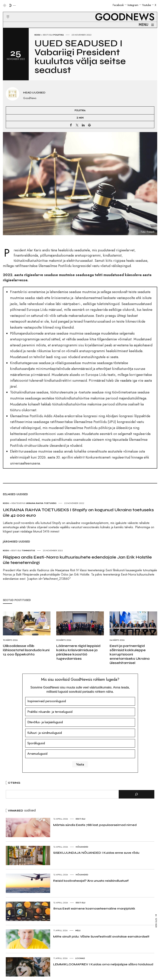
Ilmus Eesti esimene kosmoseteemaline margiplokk (94, 908)
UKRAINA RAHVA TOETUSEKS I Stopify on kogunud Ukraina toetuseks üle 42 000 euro (78, 513)
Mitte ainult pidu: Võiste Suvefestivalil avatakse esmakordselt (101, 936)
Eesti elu (48, 35)
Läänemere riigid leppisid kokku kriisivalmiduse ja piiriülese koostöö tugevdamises (78, 652)
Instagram (133, 5)
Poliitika (59, 35)
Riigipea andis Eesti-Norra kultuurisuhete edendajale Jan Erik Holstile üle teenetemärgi (77, 560)
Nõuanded (82, 847)
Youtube (147, 5)
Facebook (118, 5)
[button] (5, 12)
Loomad (80, 958)
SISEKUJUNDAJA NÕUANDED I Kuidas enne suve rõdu (96, 853)
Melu (78, 930)
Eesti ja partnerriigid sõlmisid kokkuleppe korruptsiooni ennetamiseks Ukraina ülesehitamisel (130, 654)
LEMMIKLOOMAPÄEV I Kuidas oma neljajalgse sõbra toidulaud (103, 964)
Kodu (37, 35)
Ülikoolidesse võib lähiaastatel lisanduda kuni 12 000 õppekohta (26, 650)
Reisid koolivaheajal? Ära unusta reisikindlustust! (91, 881)
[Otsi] (137, 794)
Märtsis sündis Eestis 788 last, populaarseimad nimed (95, 825)
